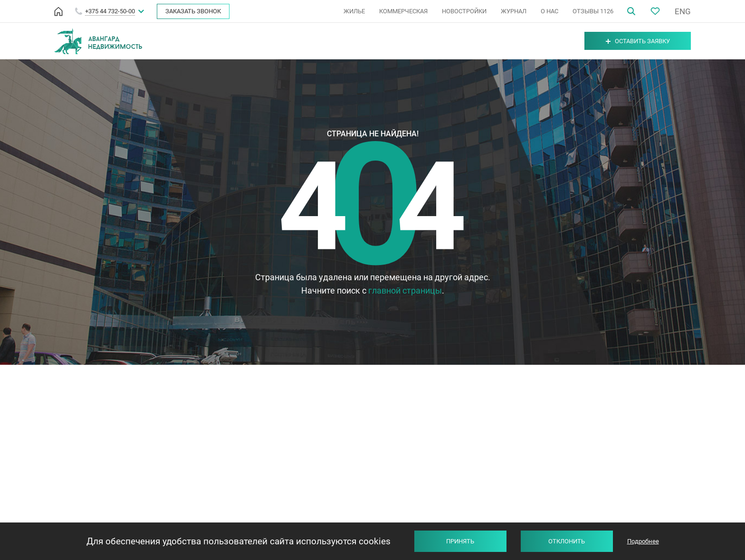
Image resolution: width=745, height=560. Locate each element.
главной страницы (405, 290)
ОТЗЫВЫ (593, 11)
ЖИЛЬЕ (354, 11)
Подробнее (643, 541)
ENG (683, 11)
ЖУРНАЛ (514, 11)
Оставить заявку (638, 41)
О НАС (549, 11)
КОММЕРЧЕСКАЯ (403, 11)
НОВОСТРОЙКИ (464, 11)
